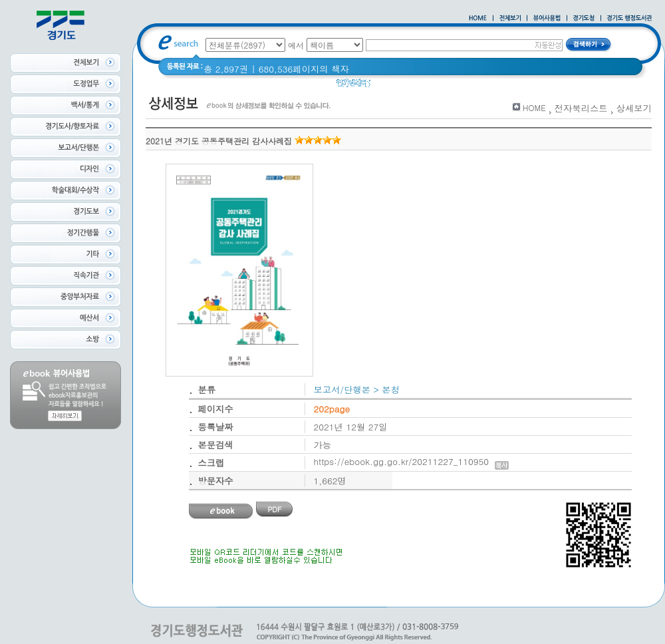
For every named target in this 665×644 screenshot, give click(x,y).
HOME (534, 107)
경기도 (392, 86)
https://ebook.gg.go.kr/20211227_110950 (411, 461)
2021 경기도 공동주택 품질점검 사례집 (494, 86)
